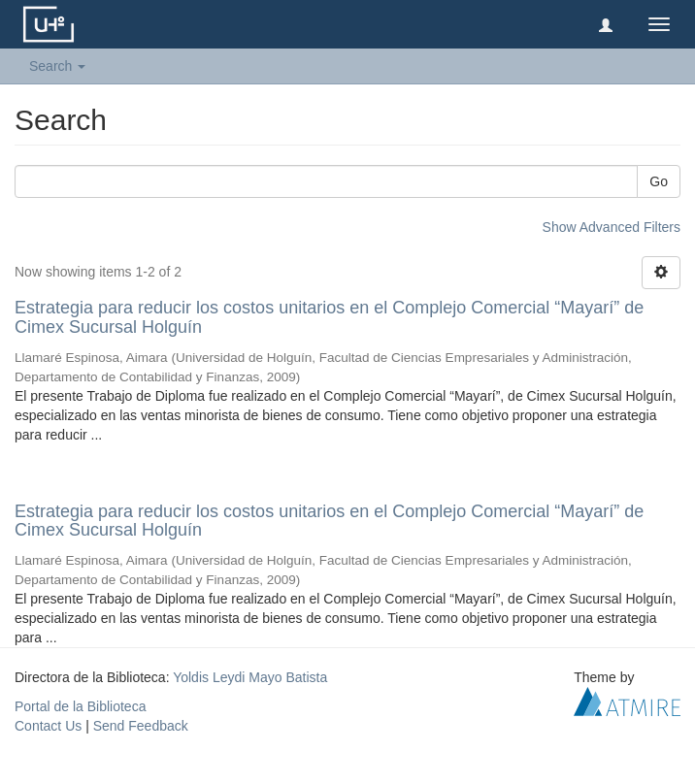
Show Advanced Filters (612, 227)
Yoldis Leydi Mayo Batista (250, 677)
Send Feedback (141, 726)
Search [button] (57, 66)
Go (659, 181)
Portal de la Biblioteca (80, 706)
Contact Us (48, 726)
